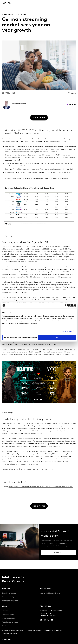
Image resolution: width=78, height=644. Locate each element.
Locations (6, 611)
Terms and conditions (35, 630)
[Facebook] (48, 620)
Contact (5, 626)
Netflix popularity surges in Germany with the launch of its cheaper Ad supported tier (40, 486)
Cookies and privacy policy (53, 630)
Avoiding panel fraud (10, 622)
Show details (67, 331)
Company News (8, 615)
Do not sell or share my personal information (20, 337)
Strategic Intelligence (10, 601)
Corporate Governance (10, 634)
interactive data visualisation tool (23, 469)
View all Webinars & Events (50, 593)
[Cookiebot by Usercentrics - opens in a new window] (67, 305)
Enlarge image (7, 236)
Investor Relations (9, 618)
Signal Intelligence (9, 593)
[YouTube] (41, 620)
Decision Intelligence (10, 597)
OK (58, 337)
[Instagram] (45, 620)
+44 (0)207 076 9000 (49, 616)
